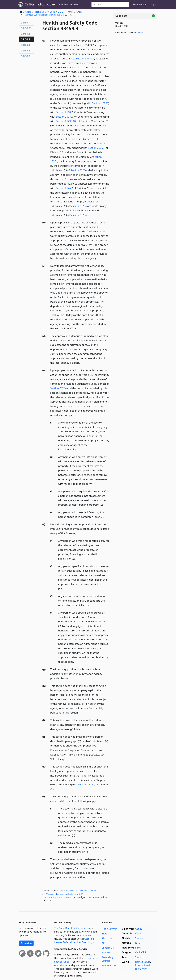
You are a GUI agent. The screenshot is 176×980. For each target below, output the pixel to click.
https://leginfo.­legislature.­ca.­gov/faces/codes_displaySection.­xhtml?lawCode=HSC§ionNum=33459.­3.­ (72, 894)
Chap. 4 (80, 12)
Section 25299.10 (66, 121)
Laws (138, 948)
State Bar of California (71, 928)
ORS (144, 952)
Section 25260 (96, 148)
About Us (107, 938)
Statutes (140, 938)
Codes (28, 12)
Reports (106, 952)
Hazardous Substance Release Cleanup (42, 15)
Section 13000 (100, 103)
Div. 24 (61, 12)
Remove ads (139, 4)
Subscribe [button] (26, 943)
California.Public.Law (40, 4)
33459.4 (26, 45)
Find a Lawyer (109, 929)
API (103, 943)
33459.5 (26, 51)
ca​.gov (140, 32)
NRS (138, 943)
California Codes (69, 4)
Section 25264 (79, 170)
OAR (138, 952)
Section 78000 (81, 125)
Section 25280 (64, 117)
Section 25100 (64, 112)
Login (153, 4)
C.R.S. (138, 933)
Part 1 (70, 12)
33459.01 (26, 28)
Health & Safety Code (45, 12)
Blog (104, 934)
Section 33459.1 (85, 58)
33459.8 (26, 56)
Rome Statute (143, 962)
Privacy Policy (109, 966)
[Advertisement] (135, 59)
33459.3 (26, 39)
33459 (25, 23)
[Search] (110, 4)
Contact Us (108, 948)
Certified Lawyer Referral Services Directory (74, 941)
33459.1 (26, 34)
